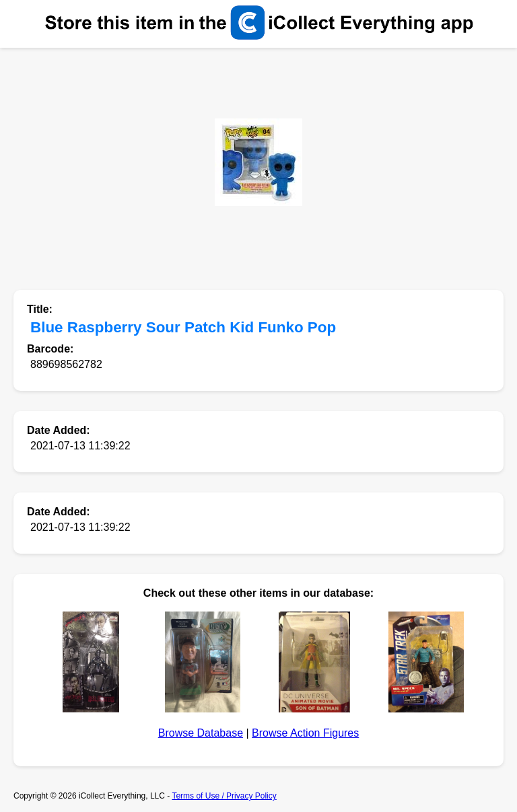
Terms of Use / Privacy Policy (224, 796)
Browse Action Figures (305, 733)
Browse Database (201, 733)
